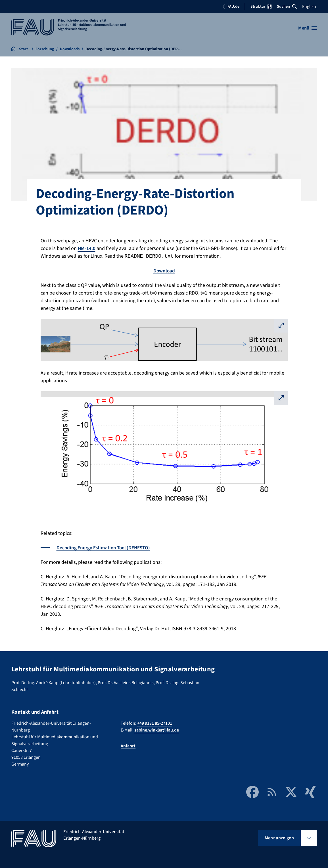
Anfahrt (128, 746)
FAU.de (231, 7)
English (309, 7)
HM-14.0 (87, 248)
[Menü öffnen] (307, 28)
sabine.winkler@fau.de (157, 730)
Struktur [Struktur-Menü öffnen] (261, 7)
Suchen (287, 7)
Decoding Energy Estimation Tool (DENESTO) (106, 548)
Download (164, 271)
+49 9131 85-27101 (155, 723)
